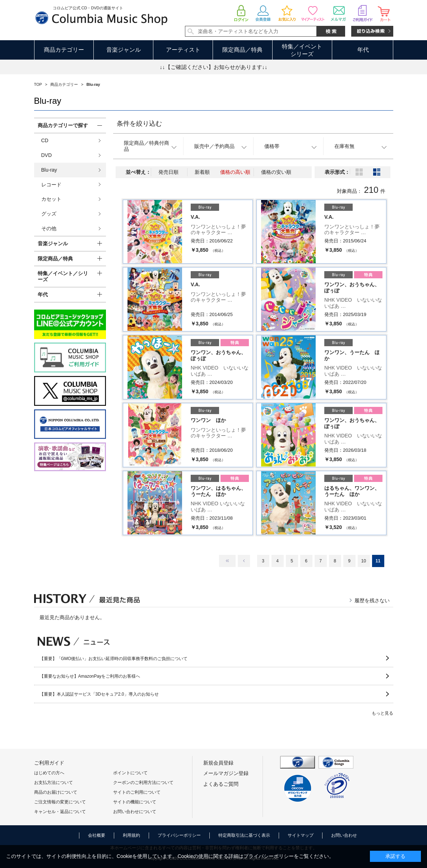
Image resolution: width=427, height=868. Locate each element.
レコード (51, 185)
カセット (51, 199)
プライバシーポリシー (179, 835)
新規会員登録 (218, 763)
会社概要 (97, 835)
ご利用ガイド (49, 763)
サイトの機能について (135, 802)
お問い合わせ (344, 835)
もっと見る (382, 713)
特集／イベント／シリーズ (63, 276)
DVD (47, 155)
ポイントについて (130, 773)
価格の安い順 (276, 172)
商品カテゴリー (64, 50)
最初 (227, 561)
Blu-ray (49, 170)
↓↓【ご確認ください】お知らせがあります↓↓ (214, 67)
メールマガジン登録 (226, 773)
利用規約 (131, 835)
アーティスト (183, 50)
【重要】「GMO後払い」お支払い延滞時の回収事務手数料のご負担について (114, 659)
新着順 (202, 172)
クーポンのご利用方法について (143, 783)
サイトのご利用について (137, 792)
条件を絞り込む (139, 124)
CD (45, 140)
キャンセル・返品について (60, 812)
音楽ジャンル (124, 50)
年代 (363, 50)
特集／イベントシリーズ (302, 50)
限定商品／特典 (242, 50)
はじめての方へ (49, 773)
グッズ (49, 214)
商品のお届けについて (56, 792)
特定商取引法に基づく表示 (244, 835)
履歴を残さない (372, 600)
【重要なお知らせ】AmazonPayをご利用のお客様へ (90, 676)
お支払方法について (54, 783)
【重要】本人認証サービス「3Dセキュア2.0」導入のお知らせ (99, 694)
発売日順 (168, 172)
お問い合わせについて (135, 812)
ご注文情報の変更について (60, 802)
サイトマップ (301, 835)
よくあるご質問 (221, 784)
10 (364, 561)
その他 (49, 228)
